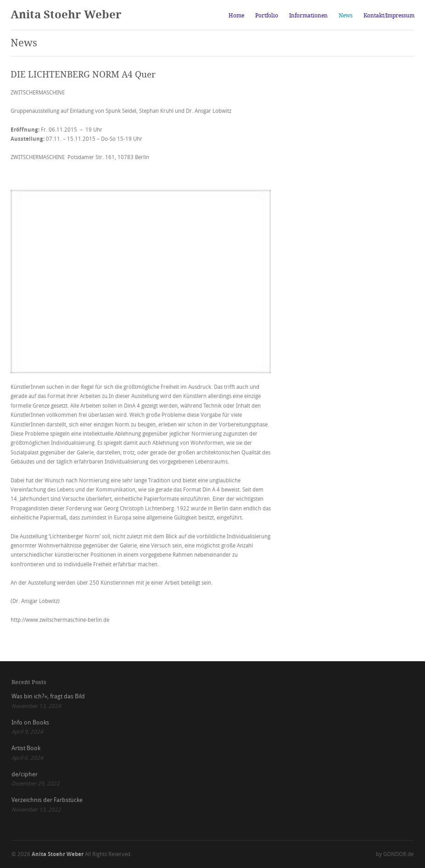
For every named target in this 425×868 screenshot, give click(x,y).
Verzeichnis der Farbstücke (47, 800)
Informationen (308, 16)
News (346, 16)
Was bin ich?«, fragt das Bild (48, 696)
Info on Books (30, 722)
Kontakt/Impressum (389, 16)
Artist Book (26, 748)
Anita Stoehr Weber (66, 15)
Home (236, 16)
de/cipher (25, 774)
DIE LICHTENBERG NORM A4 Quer (83, 75)
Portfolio (267, 16)
